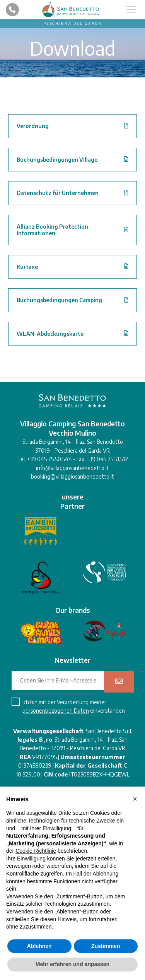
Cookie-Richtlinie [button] (36, 851)
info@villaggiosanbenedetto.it (72, 468)
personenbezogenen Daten (56, 711)
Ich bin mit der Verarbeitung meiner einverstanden (74, 706)
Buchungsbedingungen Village (57, 160)
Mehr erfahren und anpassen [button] (72, 964)
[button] (135, 799)
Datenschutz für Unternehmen (58, 193)
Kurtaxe (27, 267)
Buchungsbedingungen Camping (59, 300)
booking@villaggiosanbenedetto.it (72, 476)
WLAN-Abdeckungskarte (50, 334)
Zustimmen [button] (106, 946)
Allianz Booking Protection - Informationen (54, 230)
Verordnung (33, 126)
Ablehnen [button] (39, 946)
